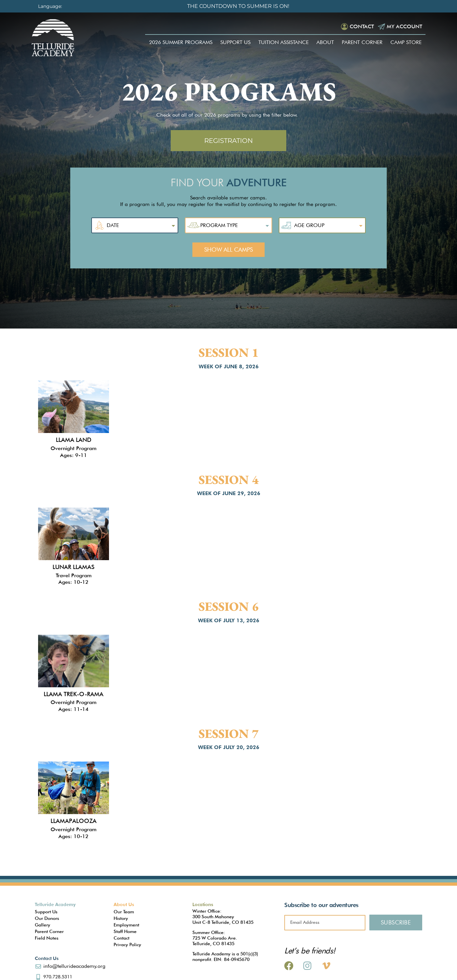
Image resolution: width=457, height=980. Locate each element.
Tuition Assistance (283, 42)
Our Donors (47, 918)
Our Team (124, 912)
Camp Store (406, 42)
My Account (404, 26)
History (121, 918)
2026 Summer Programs (181, 42)
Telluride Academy (55, 904)
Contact (362, 26)
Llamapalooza (74, 821)
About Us (124, 904)
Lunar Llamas (74, 567)
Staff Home (125, 931)
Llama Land (74, 440)
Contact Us (47, 958)
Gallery (43, 925)
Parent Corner (362, 42)
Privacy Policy (127, 945)
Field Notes (47, 938)
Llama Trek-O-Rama (74, 694)
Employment (126, 925)
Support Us (235, 42)
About (325, 42)
